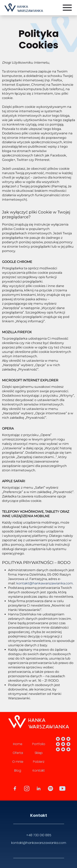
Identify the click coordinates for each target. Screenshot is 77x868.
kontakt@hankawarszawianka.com (45, 583)
